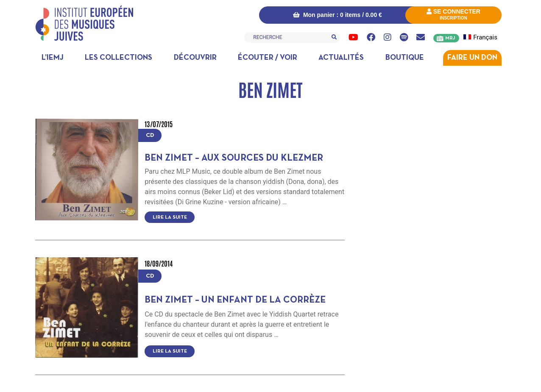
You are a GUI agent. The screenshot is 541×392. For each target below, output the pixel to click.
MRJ (450, 38)
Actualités (341, 58)
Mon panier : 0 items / (337, 15)
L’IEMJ (53, 58)
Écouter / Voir (268, 58)
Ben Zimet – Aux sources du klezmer (234, 158)
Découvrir (195, 58)
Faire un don (472, 58)
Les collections (119, 58)
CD (150, 135)
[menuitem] (485, 38)
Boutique (405, 58)
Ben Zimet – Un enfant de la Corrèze (235, 300)
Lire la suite (170, 217)
